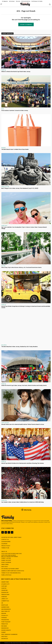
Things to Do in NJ (5, 187)
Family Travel (4, 225)
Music (3, 109)
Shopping (3, 148)
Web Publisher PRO (35, 643)
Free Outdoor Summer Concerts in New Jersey (15, 110)
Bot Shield (46, 643)
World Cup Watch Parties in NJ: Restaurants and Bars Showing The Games (23, 463)
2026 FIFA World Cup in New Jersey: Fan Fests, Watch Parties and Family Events (24, 385)
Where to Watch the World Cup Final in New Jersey (16, 72)
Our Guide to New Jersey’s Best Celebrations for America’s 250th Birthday (23, 502)
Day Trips (3, 266)
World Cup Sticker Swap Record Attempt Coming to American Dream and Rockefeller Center (26, 307)
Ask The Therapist (5, 423)
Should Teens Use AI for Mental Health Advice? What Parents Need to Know (23, 424)
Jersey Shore (4, 345)
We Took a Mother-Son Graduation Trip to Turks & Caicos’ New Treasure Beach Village (24, 228)
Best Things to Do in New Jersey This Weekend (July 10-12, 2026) (20, 188)
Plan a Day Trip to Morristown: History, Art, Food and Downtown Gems (21, 267)
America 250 (4, 500)
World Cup (4, 70)
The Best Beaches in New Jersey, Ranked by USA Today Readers (20, 347)
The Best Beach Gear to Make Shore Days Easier (15, 149)
